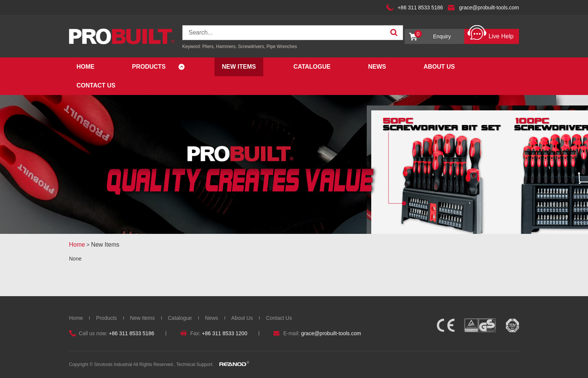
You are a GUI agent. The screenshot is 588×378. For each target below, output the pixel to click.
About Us (439, 67)
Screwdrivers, (252, 47)
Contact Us (96, 85)
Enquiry (433, 35)
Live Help (490, 34)
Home (85, 67)
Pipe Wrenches (282, 47)
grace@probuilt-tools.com (489, 8)
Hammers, (226, 47)
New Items (239, 67)
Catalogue (312, 67)
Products (149, 67)
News (377, 67)
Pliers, (208, 47)
